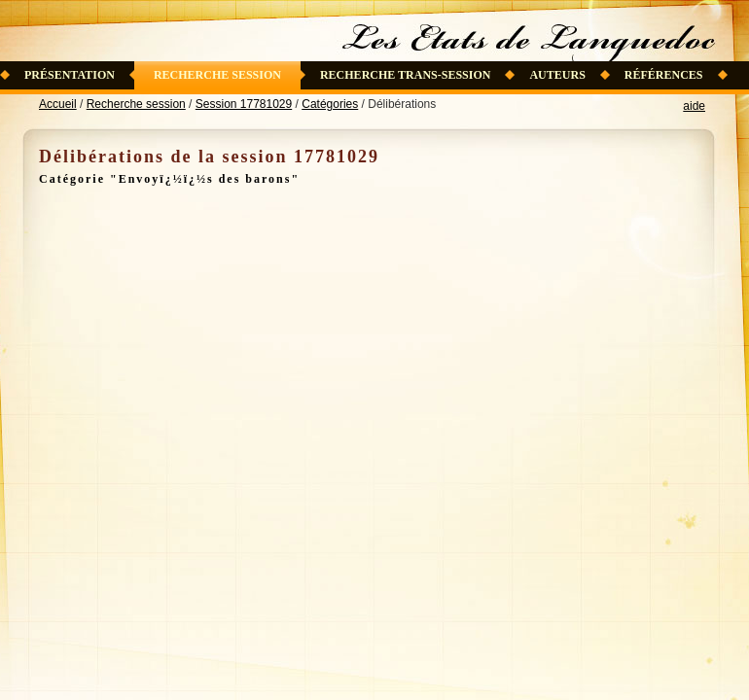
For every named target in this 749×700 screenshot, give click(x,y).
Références (664, 75)
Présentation (70, 75)
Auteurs (557, 75)
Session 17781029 (244, 104)
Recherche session (217, 75)
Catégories (330, 104)
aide (694, 106)
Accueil (58, 104)
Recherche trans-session (406, 75)
